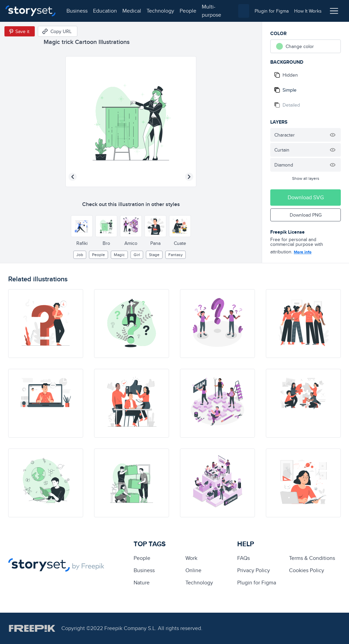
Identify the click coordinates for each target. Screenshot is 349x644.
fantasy (176, 255)
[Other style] (82, 226)
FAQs (244, 558)
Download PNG (306, 215)
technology (160, 11)
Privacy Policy (254, 570)
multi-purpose (211, 11)
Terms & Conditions (312, 558)
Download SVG (306, 197)
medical (132, 11)
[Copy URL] (58, 31)
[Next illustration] (189, 177)
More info (303, 252)
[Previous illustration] (73, 177)
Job (80, 255)
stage (154, 255)
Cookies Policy (307, 570)
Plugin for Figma (257, 583)
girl (137, 255)
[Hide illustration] (333, 135)
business (77, 11)
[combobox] (244, 11)
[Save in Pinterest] (20, 31)
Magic (119, 255)
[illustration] (46, 324)
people (188, 11)
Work (191, 558)
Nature (142, 583)
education (105, 11)
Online (193, 570)
